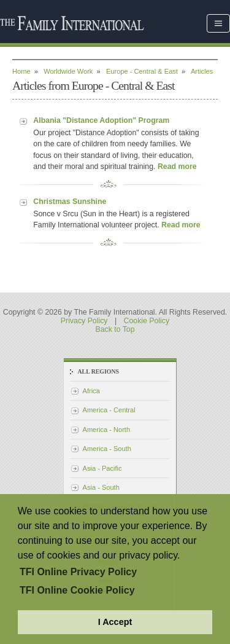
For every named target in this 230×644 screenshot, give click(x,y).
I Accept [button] (115, 622)
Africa (91, 391)
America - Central (109, 410)
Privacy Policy (84, 321)
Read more (177, 167)
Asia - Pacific (102, 468)
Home (21, 71)
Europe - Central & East (142, 71)
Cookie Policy (147, 321)
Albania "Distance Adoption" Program (101, 120)
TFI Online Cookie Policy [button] (77, 590)
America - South (107, 449)
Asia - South (101, 487)
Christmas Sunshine (70, 202)
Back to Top (115, 329)
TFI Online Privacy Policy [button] (78, 572)
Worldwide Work (68, 71)
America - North (107, 430)
